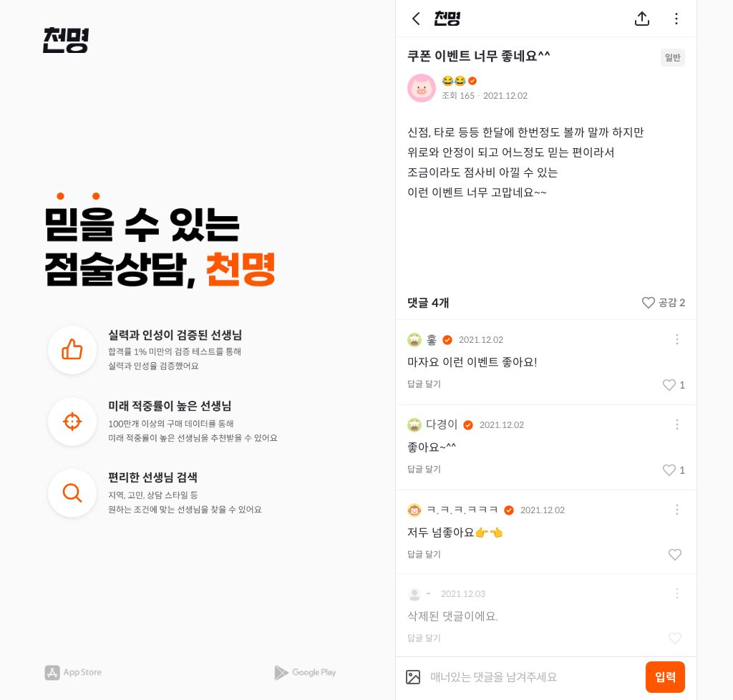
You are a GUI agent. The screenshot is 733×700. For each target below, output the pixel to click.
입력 (666, 677)
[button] (66, 40)
